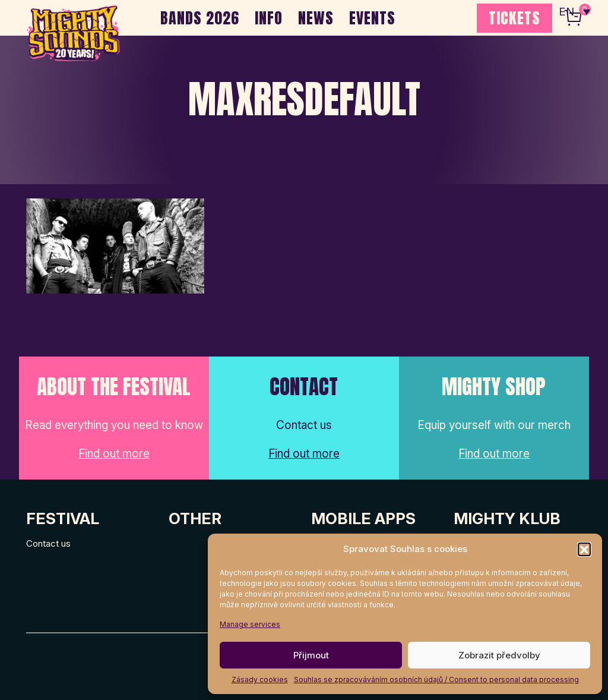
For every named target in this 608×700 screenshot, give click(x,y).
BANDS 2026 (200, 18)
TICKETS (514, 18)
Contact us (48, 543)
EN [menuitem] (566, 12)
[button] (584, 549)
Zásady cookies (260, 679)
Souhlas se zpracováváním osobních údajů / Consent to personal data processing (436, 679)
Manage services (250, 624)
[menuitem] (574, 12)
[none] (574, 12)
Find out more (114, 454)
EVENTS (372, 18)
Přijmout (311, 655)
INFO (269, 18)
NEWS (316, 18)
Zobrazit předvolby (499, 655)
